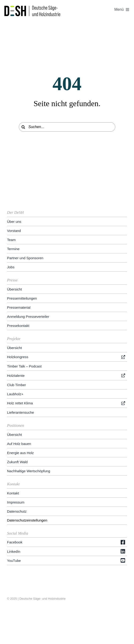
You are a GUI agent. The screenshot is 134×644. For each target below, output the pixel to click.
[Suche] (23, 127)
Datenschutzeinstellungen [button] (27, 520)
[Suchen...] (67, 127)
